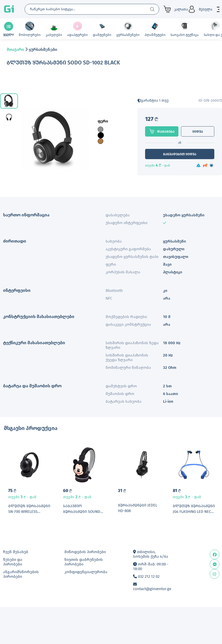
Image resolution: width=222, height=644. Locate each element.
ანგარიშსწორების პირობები (21, 574)
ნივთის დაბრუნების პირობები (84, 562)
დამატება (162, 131)
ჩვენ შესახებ (16, 552)
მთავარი (15, 49)
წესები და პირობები (13, 562)
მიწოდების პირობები (85, 552)
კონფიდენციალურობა (86, 572)
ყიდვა (198, 132)
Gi (9, 9)
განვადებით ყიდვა (180, 154)
